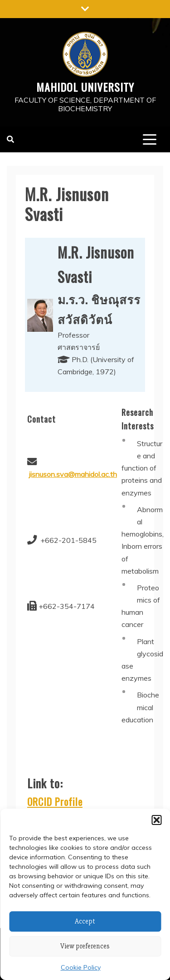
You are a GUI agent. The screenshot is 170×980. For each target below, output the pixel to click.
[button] (156, 820)
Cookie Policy (81, 967)
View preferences (85, 946)
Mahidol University (85, 87)
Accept (85, 921)
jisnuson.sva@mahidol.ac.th (73, 474)
